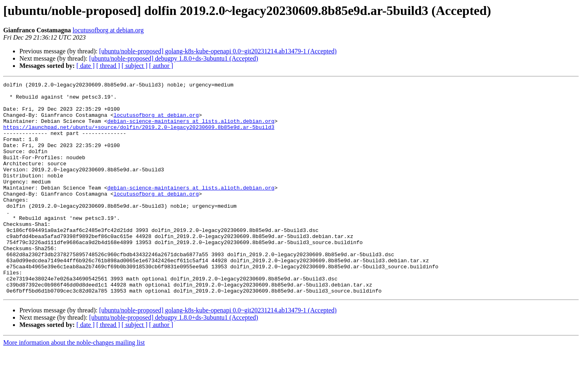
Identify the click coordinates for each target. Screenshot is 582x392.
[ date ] (85, 66)
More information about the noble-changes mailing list (74, 385)
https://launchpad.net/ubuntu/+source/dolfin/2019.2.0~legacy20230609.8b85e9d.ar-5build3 (139, 137)
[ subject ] (135, 66)
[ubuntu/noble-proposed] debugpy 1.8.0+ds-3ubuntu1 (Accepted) (173, 58)
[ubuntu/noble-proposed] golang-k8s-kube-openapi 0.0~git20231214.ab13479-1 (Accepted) (218, 51)
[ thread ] (108, 66)
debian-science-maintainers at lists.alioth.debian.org (191, 129)
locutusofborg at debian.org (108, 30)
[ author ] (161, 66)
